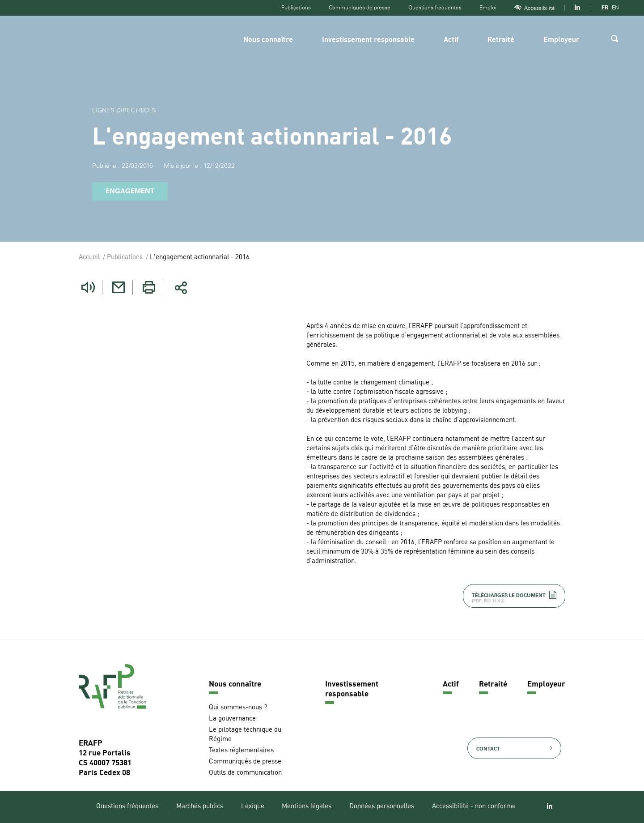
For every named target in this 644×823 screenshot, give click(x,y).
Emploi (488, 8)
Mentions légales (307, 807)
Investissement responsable (368, 40)
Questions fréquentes (435, 8)
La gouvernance (232, 719)
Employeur (561, 40)
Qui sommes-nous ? (238, 708)
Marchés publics (200, 807)
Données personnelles (382, 807)
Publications (296, 8)
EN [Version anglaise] (615, 8)
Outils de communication (245, 773)
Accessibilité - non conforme (474, 807)
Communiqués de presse (360, 8)
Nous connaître (268, 40)
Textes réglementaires (241, 751)
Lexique (253, 807)
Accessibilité (535, 8)
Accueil (89, 258)
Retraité (501, 40)
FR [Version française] (605, 8)
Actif (451, 40)
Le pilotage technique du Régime (245, 735)
